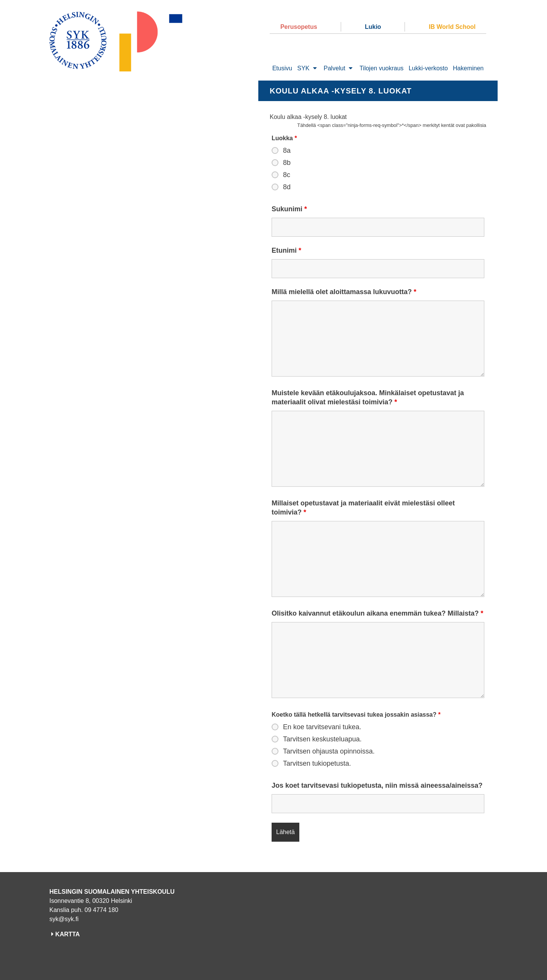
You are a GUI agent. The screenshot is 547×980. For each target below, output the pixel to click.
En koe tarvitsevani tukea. (322, 727)
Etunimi (286, 250)
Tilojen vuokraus (381, 68)
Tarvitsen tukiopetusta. (317, 763)
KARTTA (68, 934)
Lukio (373, 27)
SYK (304, 68)
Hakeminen (468, 68)
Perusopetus (299, 27)
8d (287, 187)
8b (287, 163)
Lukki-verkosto (428, 68)
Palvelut (334, 68)
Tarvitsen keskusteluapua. (322, 739)
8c (287, 175)
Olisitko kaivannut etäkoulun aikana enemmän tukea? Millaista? (377, 613)
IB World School (452, 27)
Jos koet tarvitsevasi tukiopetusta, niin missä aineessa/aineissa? (377, 785)
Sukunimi (289, 209)
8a (287, 150)
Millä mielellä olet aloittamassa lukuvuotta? (344, 292)
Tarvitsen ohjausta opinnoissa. (329, 751)
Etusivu (282, 68)
